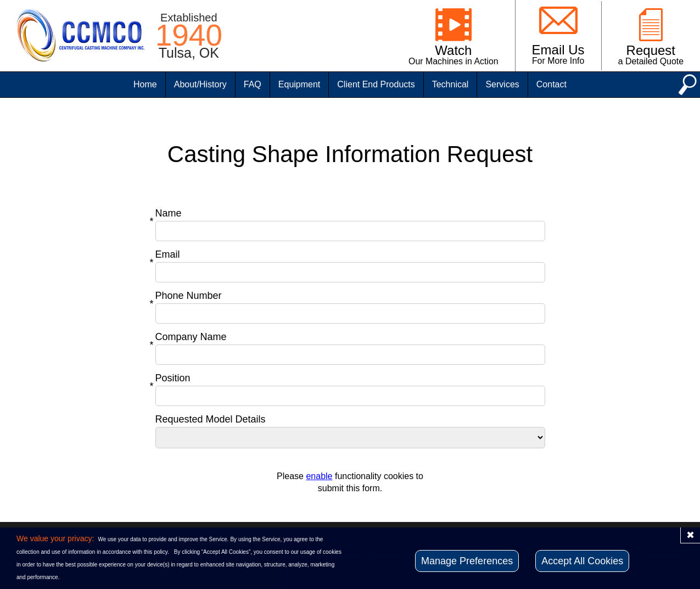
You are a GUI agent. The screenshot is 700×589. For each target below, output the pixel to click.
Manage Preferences (467, 561)
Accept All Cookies (582, 561)
